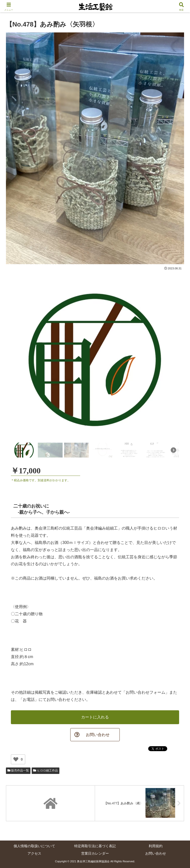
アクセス (34, 853)
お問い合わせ (156, 853)
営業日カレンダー (95, 853)
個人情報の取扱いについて (34, 846)
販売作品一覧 (18, 771)
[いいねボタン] (16, 760)
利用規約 (156, 846)
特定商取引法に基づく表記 (95, 846)
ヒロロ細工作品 (45, 771)
